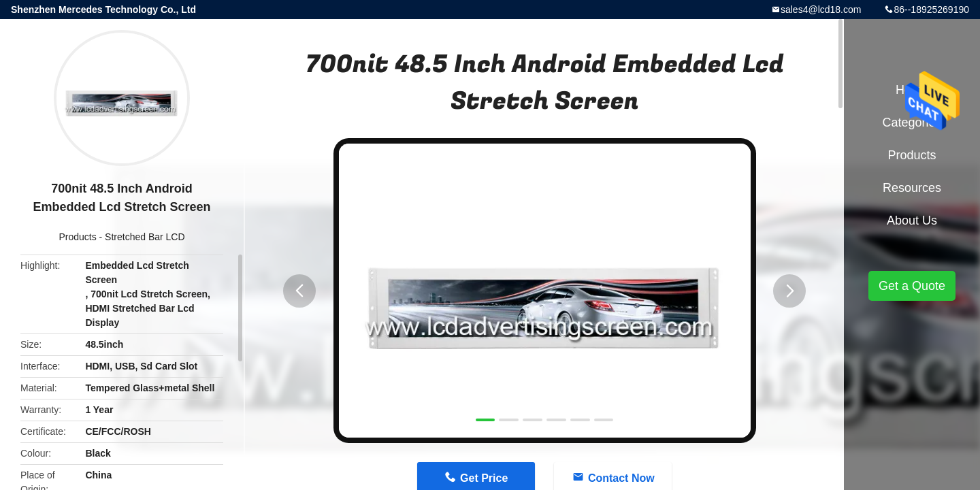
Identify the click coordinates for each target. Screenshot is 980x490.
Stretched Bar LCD (145, 237)
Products (77, 237)
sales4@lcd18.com (821, 10)
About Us (912, 220)
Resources (912, 188)
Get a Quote (912, 286)
